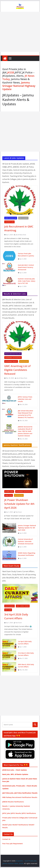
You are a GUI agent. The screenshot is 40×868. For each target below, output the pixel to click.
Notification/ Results (30, 797)
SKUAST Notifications (20, 825)
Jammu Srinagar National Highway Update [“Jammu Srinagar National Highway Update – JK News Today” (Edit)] (19, 86)
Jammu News (9, 495)
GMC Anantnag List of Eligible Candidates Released (17, 370)
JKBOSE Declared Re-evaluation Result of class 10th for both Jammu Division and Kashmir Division (25, 431)
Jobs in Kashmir (23, 218)
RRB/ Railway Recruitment (12, 797)
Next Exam (19, 512)
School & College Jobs (20, 818)
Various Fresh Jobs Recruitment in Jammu (26, 255)
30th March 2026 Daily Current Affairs (26, 666)
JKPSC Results (16, 813)
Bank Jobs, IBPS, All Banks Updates (15, 774)
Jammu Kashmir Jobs (11, 218)
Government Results (11, 361)
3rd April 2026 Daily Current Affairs (16, 616)
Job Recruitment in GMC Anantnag (19, 228)
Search (35, 725)
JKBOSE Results (8, 802)
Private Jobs (7, 818)
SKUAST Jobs (7, 825)
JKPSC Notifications (29, 813)
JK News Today (9, 492)
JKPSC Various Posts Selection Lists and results (25, 399)
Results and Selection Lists (13, 354)
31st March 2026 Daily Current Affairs (26, 654)
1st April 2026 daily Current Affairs (25, 643)
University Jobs (9, 222)
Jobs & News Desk (21, 235)
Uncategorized (9, 606)
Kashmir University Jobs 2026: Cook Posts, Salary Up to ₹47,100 (27, 281)
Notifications (24, 361)
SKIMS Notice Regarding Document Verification (27, 554)
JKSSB (11, 72)
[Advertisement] (20, 32)
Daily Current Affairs (23, 606)
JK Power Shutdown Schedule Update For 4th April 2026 (19, 504)
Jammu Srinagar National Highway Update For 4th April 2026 (27, 528)
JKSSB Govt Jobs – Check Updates (15, 770)
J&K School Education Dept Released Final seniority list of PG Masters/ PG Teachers (26, 414)
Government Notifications (13, 358)
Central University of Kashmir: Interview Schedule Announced (26, 541)
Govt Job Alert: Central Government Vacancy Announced (26, 267)
